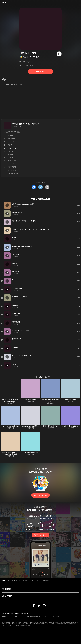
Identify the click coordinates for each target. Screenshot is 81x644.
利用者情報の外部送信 (33, 616)
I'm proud (11, 164)
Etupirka (10, 158)
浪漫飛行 (11, 136)
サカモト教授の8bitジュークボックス (26, 124)
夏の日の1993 (12, 161)
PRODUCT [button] (6, 589)
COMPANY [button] (7, 596)
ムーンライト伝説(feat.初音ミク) (70, 426)
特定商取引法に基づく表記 (52, 616)
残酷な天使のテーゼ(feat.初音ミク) (50, 400)
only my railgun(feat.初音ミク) (11, 426)
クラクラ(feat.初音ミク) (70, 400)
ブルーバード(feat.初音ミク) (31, 453)
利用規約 (4, 616)
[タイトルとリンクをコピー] (47, 187)
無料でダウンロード (40, 535)
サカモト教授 (35, 57)
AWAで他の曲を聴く (40, 495)
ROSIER (11, 154)
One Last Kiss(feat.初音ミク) (30, 426)
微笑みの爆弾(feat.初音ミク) (50, 426)
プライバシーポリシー (17, 616)
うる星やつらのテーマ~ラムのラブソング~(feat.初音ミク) (11, 453)
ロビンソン (11, 142)
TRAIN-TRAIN (45, 580)
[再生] (59, 54)
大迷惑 (10, 145)
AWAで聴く (40, 71)
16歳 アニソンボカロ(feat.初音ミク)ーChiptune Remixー (11, 400)
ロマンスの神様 (13, 173)
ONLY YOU (11, 151)
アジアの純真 (12, 167)
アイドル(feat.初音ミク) (31, 400)
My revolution (12, 170)
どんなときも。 (12, 139)
